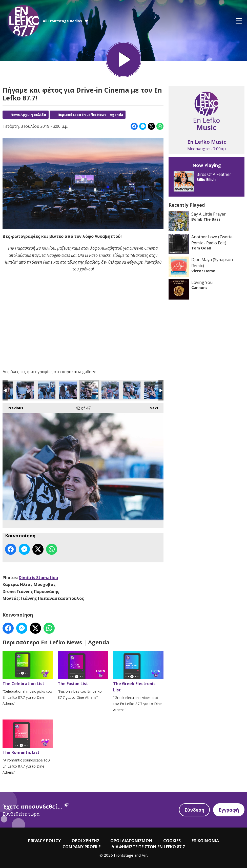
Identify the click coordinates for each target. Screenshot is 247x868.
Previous (13, 407)
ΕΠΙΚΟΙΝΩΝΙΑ (205, 841)
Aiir (144, 855)
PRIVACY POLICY (44, 841)
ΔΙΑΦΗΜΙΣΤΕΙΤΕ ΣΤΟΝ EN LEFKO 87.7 (148, 847)
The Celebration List (28, 669)
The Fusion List (83, 669)
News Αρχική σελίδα (28, 115)
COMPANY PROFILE (81, 847)
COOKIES (172, 841)
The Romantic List (28, 737)
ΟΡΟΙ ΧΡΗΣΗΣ (86, 841)
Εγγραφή (229, 810)
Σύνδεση (194, 810)
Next (151, 407)
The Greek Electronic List (138, 672)
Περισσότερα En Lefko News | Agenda (90, 115)
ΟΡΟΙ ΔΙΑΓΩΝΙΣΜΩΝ (131, 841)
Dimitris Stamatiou (38, 578)
